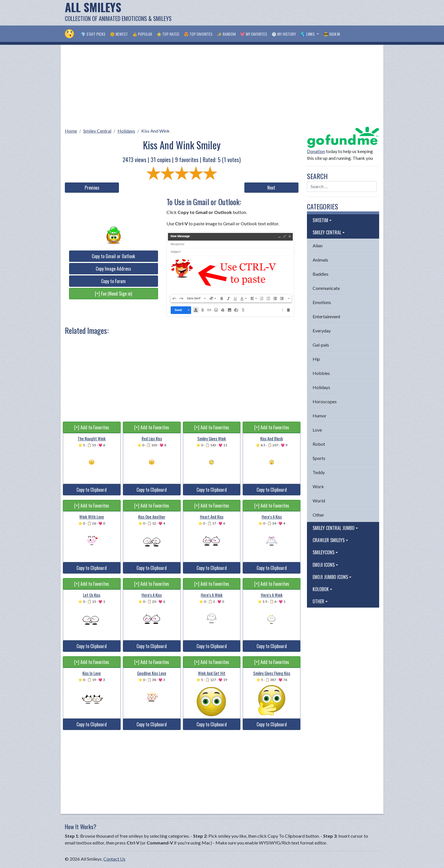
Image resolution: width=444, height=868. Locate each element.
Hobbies (321, 373)
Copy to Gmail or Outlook (113, 256)
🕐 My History (284, 34)
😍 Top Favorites (198, 34)
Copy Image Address (113, 269)
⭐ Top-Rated (168, 34)
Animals (320, 260)
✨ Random (226, 34)
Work (318, 486)
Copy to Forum (113, 281)
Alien (318, 246)
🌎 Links (308, 34)
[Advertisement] (276, 13)
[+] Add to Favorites (92, 427)
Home (71, 131)
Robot (319, 444)
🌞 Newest (119, 34)
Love (317, 430)
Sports (319, 458)
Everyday (322, 331)
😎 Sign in (332, 34)
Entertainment (326, 316)
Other (318, 515)
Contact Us (114, 859)
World (319, 501)
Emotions (322, 302)
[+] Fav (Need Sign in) (113, 294)
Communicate (326, 288)
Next (271, 188)
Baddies (321, 274)
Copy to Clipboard (92, 490)
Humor (320, 416)
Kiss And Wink (155, 131)
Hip (316, 359)
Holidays (126, 131)
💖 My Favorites (254, 34)
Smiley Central (97, 131)
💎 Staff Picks (93, 34)
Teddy (319, 472)
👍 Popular (142, 34)
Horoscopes (325, 401)
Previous (92, 188)
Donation (316, 151)
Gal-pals (321, 345)
